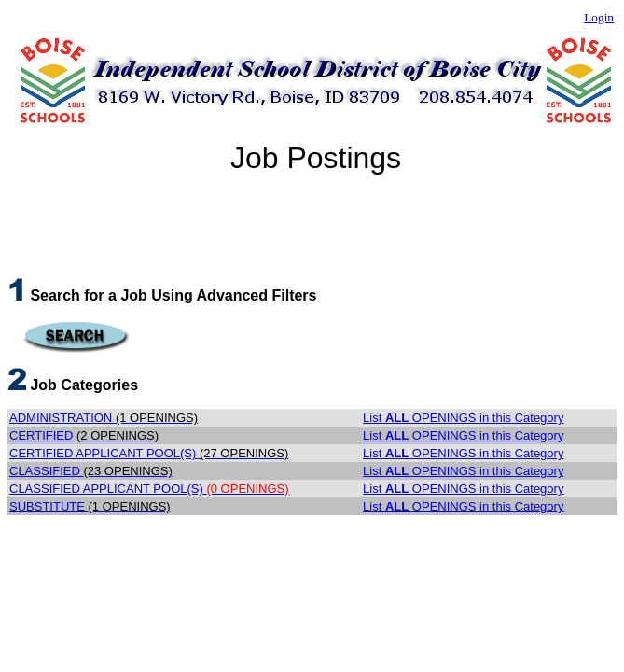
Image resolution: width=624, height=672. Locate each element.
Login (599, 17)
